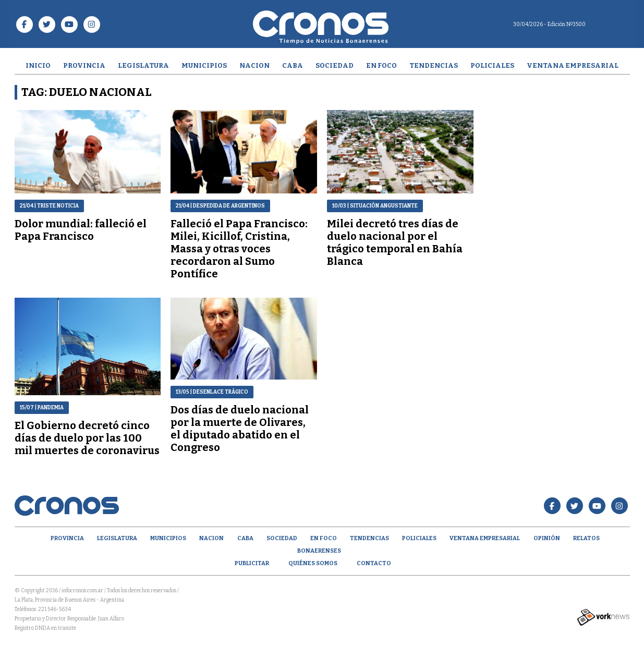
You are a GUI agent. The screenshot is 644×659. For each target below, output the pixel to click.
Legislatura (143, 65)
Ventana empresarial (573, 65)
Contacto (374, 563)
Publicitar (252, 563)
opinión (547, 538)
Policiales (492, 65)
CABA (293, 65)
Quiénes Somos (313, 563)
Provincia (84, 65)
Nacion (254, 65)
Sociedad (335, 65)
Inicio (38, 65)
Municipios (204, 65)
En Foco (381, 65)
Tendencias (434, 65)
